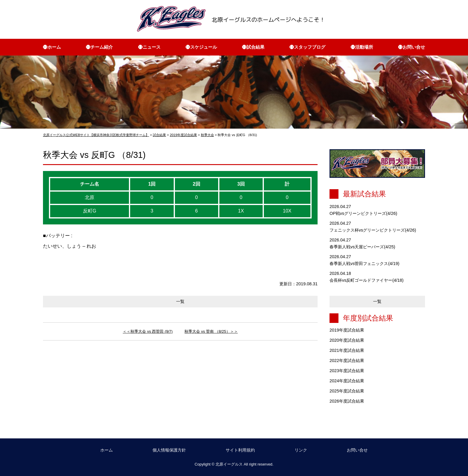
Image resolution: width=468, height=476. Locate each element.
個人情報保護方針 (169, 450)
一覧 (180, 301)
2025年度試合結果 (347, 391)
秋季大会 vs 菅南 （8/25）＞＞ (211, 331)
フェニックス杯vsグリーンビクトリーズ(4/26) (373, 230)
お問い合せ (357, 450)
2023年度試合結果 (347, 371)
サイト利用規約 (240, 450)
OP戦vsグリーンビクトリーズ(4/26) (363, 213)
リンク (301, 450)
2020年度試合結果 (347, 340)
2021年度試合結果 (347, 350)
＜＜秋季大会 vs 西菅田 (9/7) (148, 331)
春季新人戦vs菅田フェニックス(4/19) (364, 264)
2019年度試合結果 (347, 330)
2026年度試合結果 (347, 401)
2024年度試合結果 (347, 381)
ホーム (107, 450)
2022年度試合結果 (347, 361)
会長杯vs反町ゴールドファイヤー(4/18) (367, 280)
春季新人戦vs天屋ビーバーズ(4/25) (362, 247)
